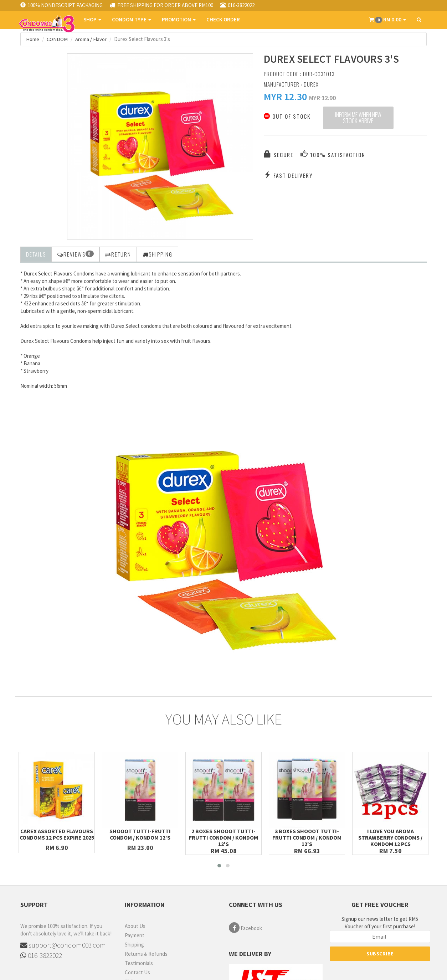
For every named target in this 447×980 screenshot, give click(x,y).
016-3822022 (41, 956)
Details (36, 254)
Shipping (134, 944)
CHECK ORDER (223, 19)
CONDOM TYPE (131, 19)
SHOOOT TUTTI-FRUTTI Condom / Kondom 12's (140, 834)
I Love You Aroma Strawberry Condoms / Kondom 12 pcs (390, 837)
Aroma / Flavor (91, 39)
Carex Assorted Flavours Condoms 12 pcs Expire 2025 (57, 837)
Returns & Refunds (146, 953)
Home (33, 39)
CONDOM (57, 39)
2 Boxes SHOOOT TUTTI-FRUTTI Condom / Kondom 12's (224, 837)
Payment (135, 935)
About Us (135, 926)
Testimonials (139, 963)
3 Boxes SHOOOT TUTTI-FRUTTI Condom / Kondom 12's (307, 837)
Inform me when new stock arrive (358, 118)
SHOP (92, 19)
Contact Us (137, 972)
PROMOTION (178, 19)
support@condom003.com (64, 945)
